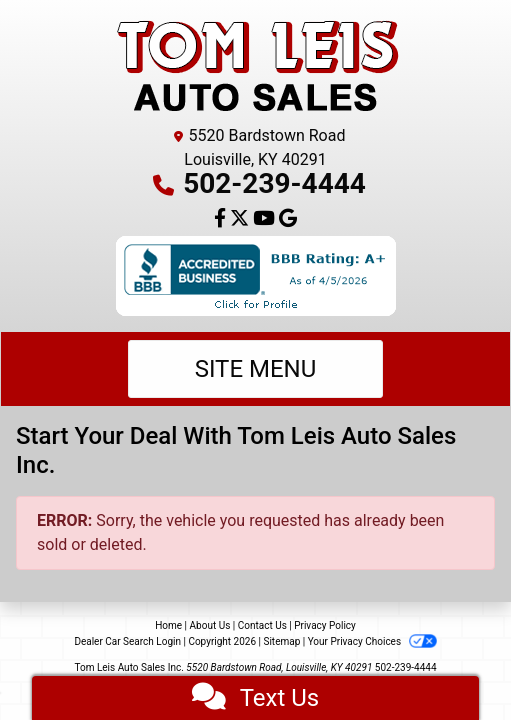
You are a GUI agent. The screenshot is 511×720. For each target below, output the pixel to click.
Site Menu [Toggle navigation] (256, 369)
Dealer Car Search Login (127, 641)
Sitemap (281, 641)
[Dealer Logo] (256, 66)
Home (168, 625)
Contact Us (262, 625)
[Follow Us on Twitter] (241, 219)
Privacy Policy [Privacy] (325, 625)
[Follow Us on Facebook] (222, 219)
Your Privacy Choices (372, 641)
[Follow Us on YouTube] (266, 219)
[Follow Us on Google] (288, 219)
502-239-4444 (274, 183)
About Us (210, 625)
